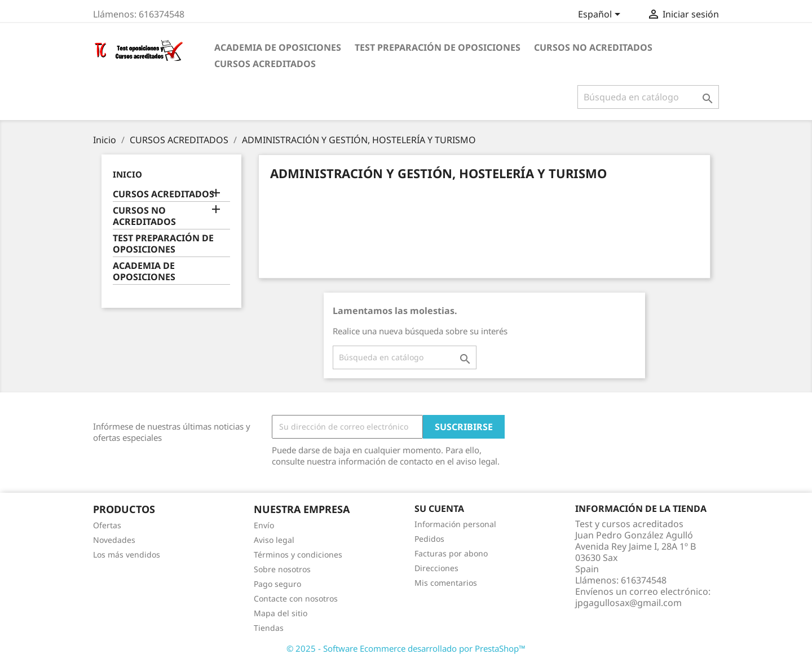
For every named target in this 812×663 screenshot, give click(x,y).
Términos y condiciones (298, 554)
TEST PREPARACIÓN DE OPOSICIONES (438, 47)
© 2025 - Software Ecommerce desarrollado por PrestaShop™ (406, 648)
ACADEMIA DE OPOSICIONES (278, 47)
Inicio (127, 174)
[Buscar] (648, 97)
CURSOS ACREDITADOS (265, 64)
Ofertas (107, 525)
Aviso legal (274, 540)
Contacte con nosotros (296, 598)
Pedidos (429, 539)
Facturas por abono (451, 553)
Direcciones (436, 568)
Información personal (455, 524)
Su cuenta (439, 509)
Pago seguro (277, 584)
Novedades (114, 540)
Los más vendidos (127, 554)
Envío (264, 525)
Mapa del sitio (281, 613)
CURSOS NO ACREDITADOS (593, 47)
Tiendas (269, 628)
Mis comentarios (446, 583)
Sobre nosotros (282, 569)
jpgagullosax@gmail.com (628, 603)
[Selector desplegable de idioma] (601, 15)
